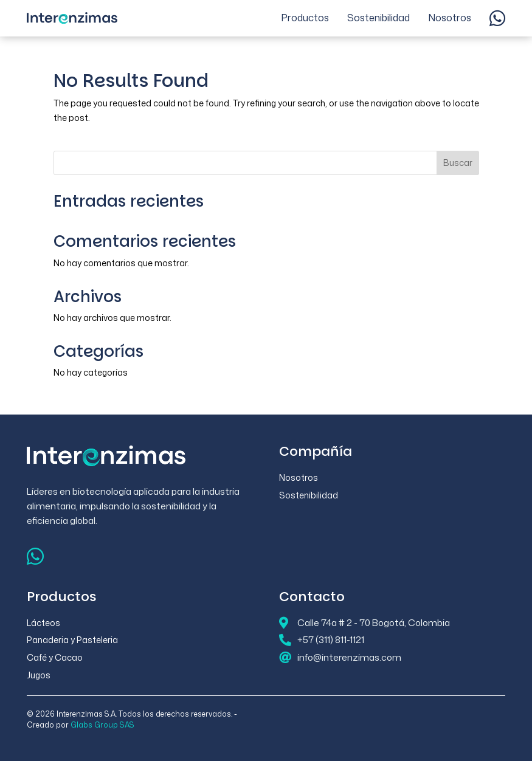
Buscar (458, 163)
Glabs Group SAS (102, 725)
